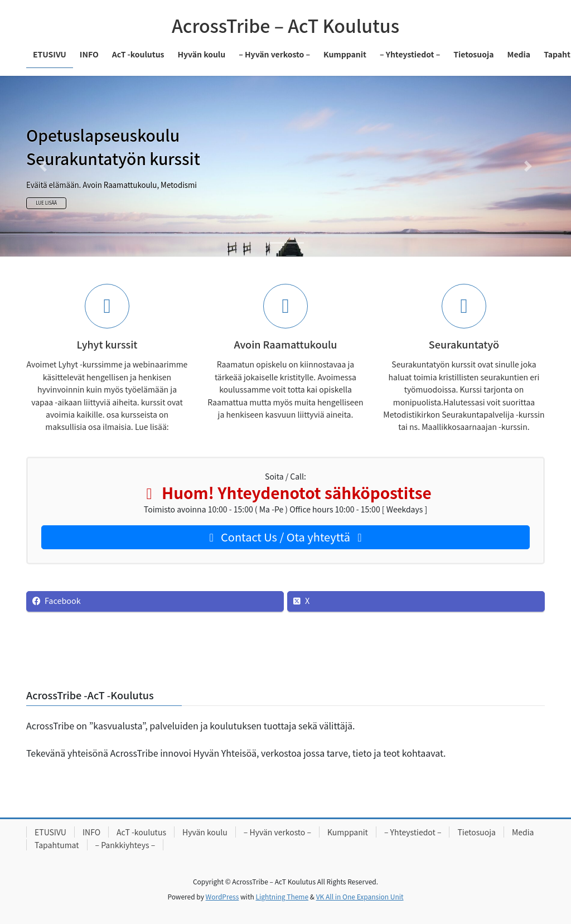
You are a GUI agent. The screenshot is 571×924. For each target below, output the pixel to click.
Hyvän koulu (205, 832)
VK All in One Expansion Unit (360, 896)
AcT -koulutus (141, 832)
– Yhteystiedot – (413, 832)
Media (523, 832)
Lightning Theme (282, 896)
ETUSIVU (50, 832)
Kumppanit (348, 832)
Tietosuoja (476, 832)
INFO (91, 832)
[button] (43, 166)
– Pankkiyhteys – (125, 845)
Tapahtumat (57, 845)
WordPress (222, 896)
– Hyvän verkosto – (277, 832)
